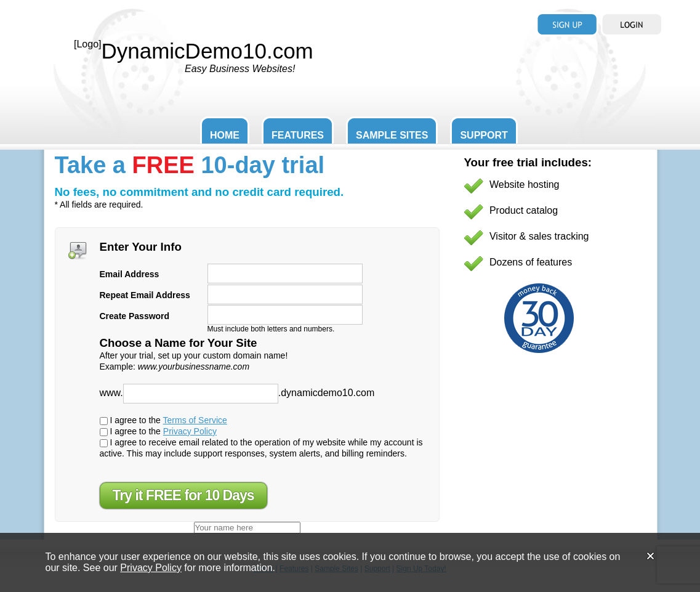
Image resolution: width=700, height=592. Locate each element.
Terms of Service (195, 420)
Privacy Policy (190, 431)
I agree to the (163, 420)
